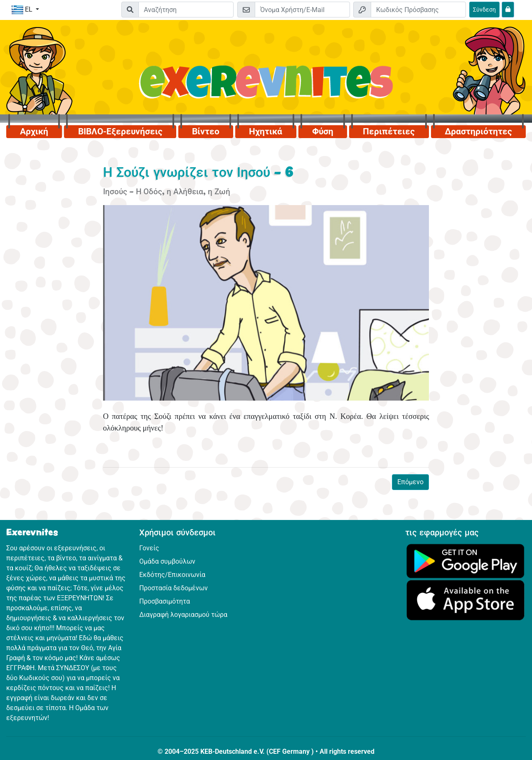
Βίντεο (206, 131)
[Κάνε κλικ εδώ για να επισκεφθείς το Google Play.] (465, 561)
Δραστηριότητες (478, 131)
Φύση (323, 131)
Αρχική (34, 131)
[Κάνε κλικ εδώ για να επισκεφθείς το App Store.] (465, 600)
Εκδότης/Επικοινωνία (172, 575)
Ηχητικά (266, 131)
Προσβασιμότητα (165, 601)
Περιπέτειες (389, 131)
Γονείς (149, 548)
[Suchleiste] (186, 10)
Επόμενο (410, 482)
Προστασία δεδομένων (174, 588)
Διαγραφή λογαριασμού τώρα (183, 615)
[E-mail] (302, 10)
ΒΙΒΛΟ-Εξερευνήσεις (120, 131)
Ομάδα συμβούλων (167, 561)
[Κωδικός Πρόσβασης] (418, 10)
